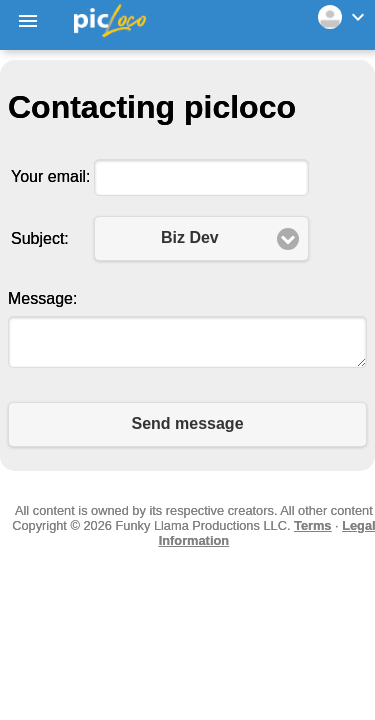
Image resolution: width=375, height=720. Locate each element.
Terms (312, 525)
